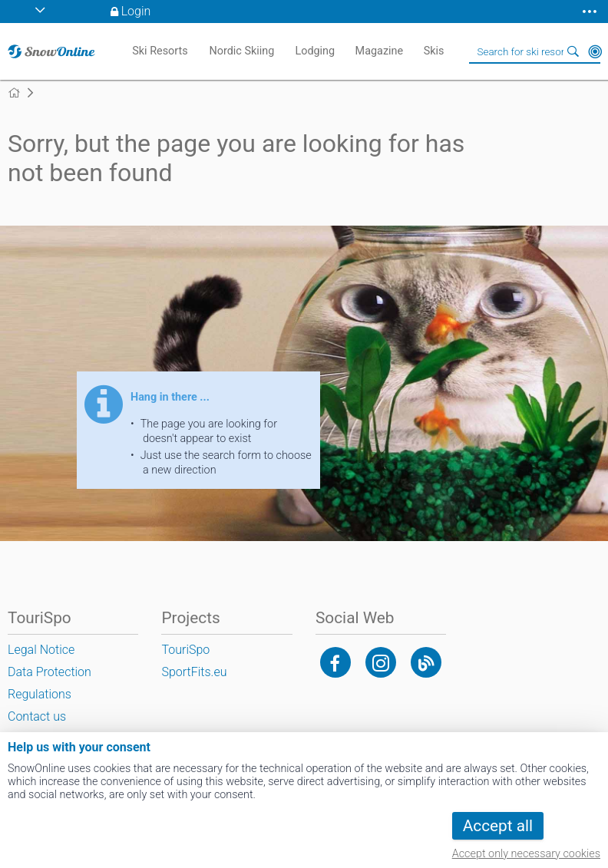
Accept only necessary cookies (526, 854)
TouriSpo (185, 650)
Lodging (315, 51)
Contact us (37, 716)
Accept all (498, 826)
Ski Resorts (160, 51)
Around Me (595, 51)
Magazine (380, 51)
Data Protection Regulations (50, 683)
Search (573, 51)
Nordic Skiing (241, 51)
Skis (434, 51)
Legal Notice (41, 650)
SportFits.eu (194, 672)
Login (136, 11)
